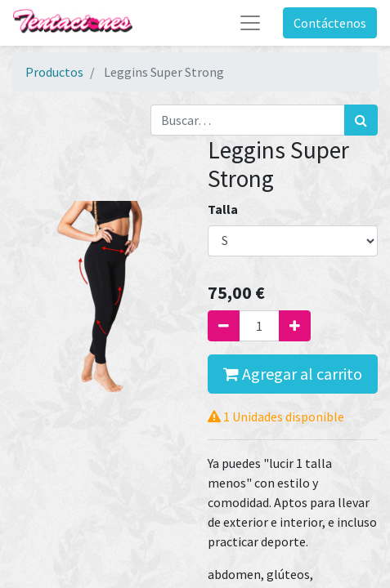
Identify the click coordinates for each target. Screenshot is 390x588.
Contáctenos (330, 23)
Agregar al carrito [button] (293, 374)
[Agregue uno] (295, 326)
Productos (54, 72)
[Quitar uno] (224, 326)
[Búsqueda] (361, 120)
